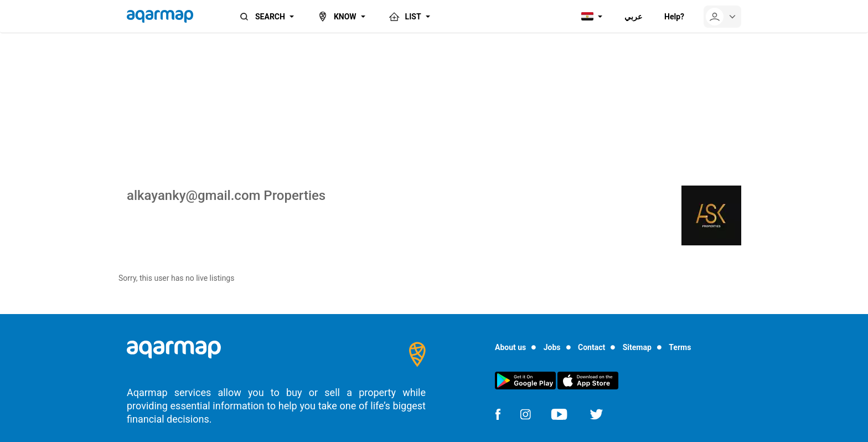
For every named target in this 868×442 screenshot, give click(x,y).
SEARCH (261, 17)
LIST (404, 17)
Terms (680, 347)
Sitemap (637, 347)
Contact (591, 347)
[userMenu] (722, 17)
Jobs (552, 347)
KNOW (336, 17)
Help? (674, 17)
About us (510, 347)
